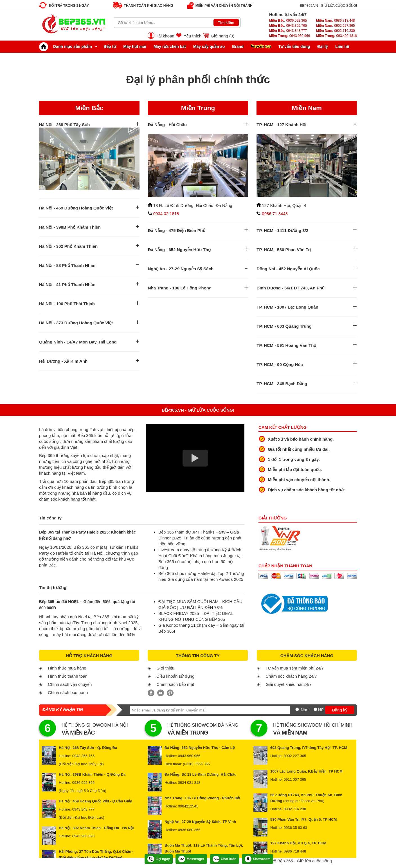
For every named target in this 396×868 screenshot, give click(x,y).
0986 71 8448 (275, 214)
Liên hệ (342, 46)
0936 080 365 (189, 830)
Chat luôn (224, 859)
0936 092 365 (84, 783)
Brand (238, 46)
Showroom (257, 859)
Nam (305, 710)
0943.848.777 (288, 31)
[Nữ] (315, 709)
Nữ (321, 710)
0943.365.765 (288, 26)
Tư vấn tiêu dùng (294, 46)
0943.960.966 (290, 36)
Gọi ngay (159, 859)
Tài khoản (165, 36)
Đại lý (323, 46)
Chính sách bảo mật (175, 684)
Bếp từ (110, 46)
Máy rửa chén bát (170, 46)
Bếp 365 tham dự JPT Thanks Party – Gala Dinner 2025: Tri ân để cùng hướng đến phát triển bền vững (200, 538)
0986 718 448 (295, 851)
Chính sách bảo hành (68, 692)
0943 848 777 (84, 809)
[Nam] (297, 709)
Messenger (191, 859)
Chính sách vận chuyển (70, 684)
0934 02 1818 (166, 214)
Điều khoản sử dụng (175, 676)
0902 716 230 (295, 809)
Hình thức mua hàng (67, 668)
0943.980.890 (84, 836)
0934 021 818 (189, 783)
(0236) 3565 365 (196, 764)
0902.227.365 (336, 26)
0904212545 (188, 806)
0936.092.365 (288, 21)
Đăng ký (340, 710)
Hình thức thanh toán (68, 676)
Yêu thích (193, 36)
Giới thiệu (165, 668)
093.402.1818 (337, 36)
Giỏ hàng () (222, 36)
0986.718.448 (336, 21)
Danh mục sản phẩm (67, 46)
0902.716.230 (336, 31)
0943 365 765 (84, 756)
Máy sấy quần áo (209, 46)
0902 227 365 (295, 756)
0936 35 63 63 (295, 828)
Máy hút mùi (135, 46)
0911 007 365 (295, 779)
